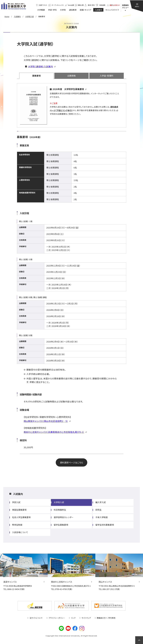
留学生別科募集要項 (105, 525)
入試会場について (20, 532)
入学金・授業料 (107, 76)
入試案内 (18, 494)
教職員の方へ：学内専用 (106, 618)
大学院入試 (59, 502)
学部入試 (16, 502)
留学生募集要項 (61, 525)
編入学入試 (100, 502)
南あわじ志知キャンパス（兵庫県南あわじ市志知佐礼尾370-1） (54, 432)
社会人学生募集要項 (21, 517)
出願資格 (71, 76)
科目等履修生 (60, 510)
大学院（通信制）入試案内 (41, 66)
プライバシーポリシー (57, 618)
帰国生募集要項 (19, 510)
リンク (73, 618)
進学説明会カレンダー (64, 517)
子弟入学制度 (101, 517)
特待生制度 (17, 525)
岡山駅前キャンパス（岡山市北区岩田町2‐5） (46, 421)
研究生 (98, 510)
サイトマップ (86, 618)
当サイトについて (36, 618)
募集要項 (36, 76)
